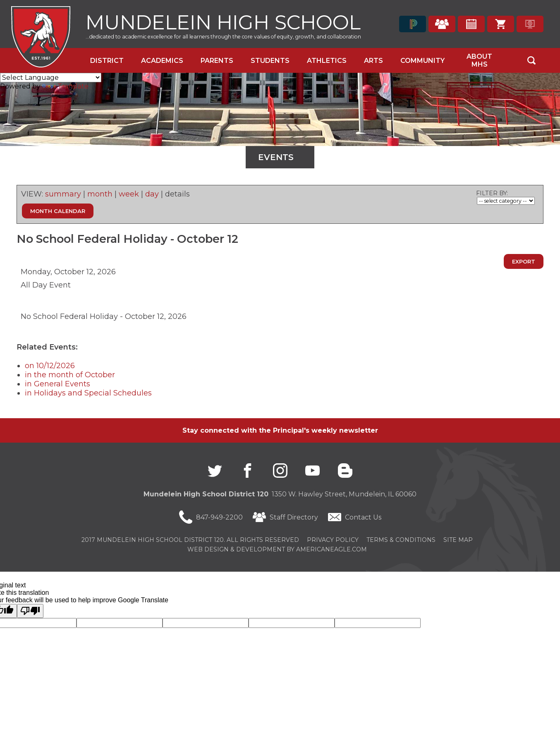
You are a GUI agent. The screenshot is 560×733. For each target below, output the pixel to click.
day (152, 194)
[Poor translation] (30, 611)
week (129, 194)
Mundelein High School (223, 21)
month (100, 194)
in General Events (57, 384)
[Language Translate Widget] (51, 78)
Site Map (458, 540)
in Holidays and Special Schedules (88, 393)
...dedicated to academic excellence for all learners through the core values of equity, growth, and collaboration (223, 37)
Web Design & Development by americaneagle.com (277, 549)
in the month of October (70, 375)
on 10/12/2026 (50, 366)
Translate (65, 86)
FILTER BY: (492, 193)
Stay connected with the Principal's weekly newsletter (280, 430)
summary (63, 194)
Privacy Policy (333, 540)
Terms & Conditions (401, 540)
